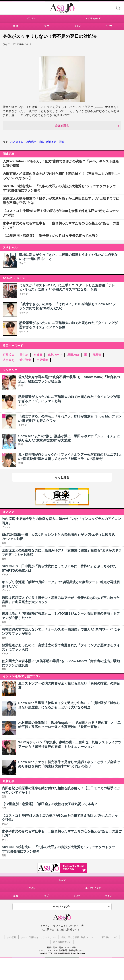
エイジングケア (93, 888)
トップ (62, 880)
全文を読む (62, 126)
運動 (62, 142)
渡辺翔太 (25, 360)
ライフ (22, 263)
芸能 (15, 896)
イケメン (24, 294)
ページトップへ (62, 906)
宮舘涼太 (9, 355)
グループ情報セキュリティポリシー (38, 937)
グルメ (77, 896)
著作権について (109, 937)
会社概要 (11, 937)
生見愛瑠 (42, 360)
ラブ (46, 896)
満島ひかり (55, 355)
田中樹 (24, 355)
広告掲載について (62, 942)
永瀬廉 (38, 355)
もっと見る (62, 477)
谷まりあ (9, 360)
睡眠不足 (51, 142)
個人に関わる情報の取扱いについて (79, 937)
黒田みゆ (73, 355)
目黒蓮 (97, 355)
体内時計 (31, 142)
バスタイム (17, 142)
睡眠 (41, 142)
